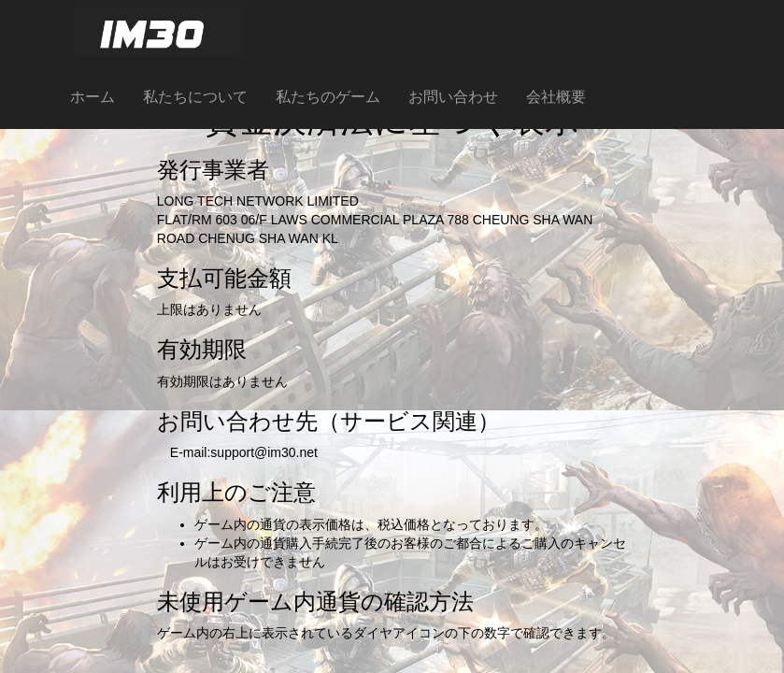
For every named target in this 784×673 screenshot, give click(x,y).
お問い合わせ (453, 97)
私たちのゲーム (328, 97)
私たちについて (195, 97)
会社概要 (556, 97)
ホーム (93, 97)
